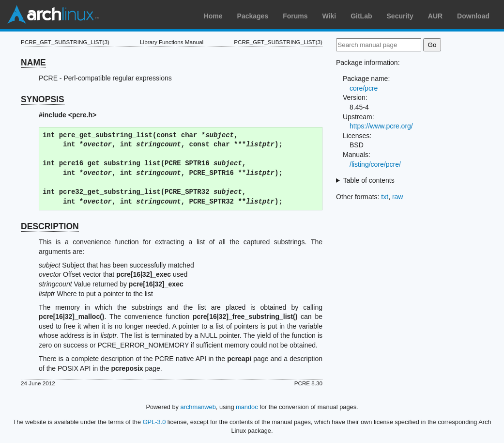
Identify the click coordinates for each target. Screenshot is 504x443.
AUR (435, 16)
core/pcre (364, 88)
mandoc (247, 407)
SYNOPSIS (42, 99)
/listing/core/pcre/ (375, 164)
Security (400, 16)
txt (385, 197)
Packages (253, 16)
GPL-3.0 (154, 422)
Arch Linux (53, 15)
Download (473, 16)
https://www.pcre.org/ (381, 126)
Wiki (329, 16)
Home (213, 16)
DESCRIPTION (50, 226)
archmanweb (198, 407)
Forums (295, 16)
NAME (33, 63)
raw (398, 197)
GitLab (361, 16)
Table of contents (369, 180)
